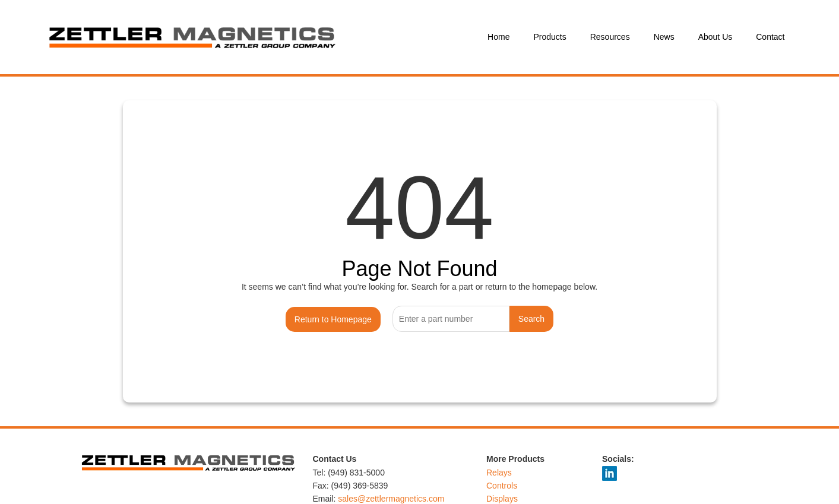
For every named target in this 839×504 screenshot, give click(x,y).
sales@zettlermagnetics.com (391, 499)
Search (531, 319)
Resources (610, 37)
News (664, 37)
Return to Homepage (333, 319)
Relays (499, 473)
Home (498, 37)
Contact (770, 37)
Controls (502, 486)
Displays (502, 499)
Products (550, 37)
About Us (715, 37)
